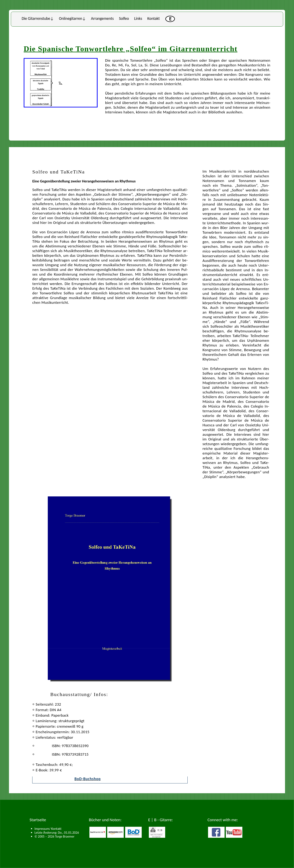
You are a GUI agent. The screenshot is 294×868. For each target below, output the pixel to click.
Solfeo (124, 18)
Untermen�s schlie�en (11, 12)
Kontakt (154, 18)
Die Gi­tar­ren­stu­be (36, 18)
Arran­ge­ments (102, 18)
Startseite (38, 820)
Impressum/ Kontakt (48, 829)
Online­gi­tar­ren (71, 18)
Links (138, 18)
